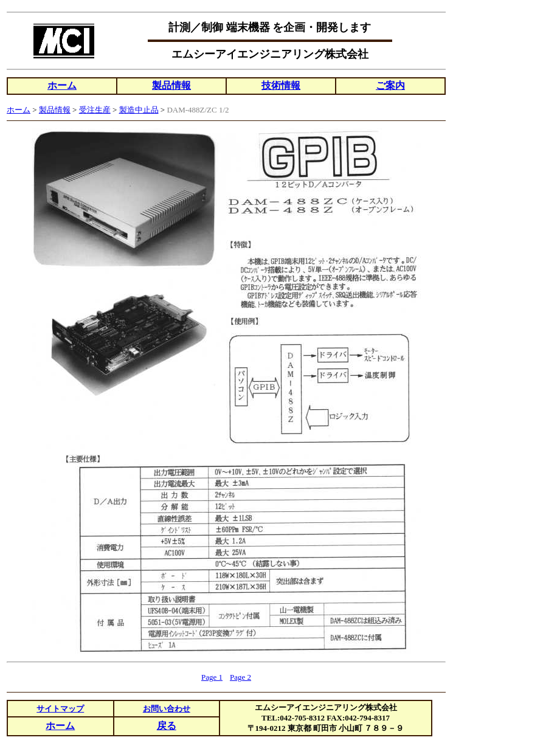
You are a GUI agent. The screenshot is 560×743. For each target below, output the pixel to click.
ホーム (62, 85)
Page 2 (240, 677)
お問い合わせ (167, 709)
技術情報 (281, 85)
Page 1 (212, 677)
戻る (167, 726)
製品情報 (171, 85)
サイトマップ (60, 709)
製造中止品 (139, 110)
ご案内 (390, 85)
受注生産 (95, 110)
